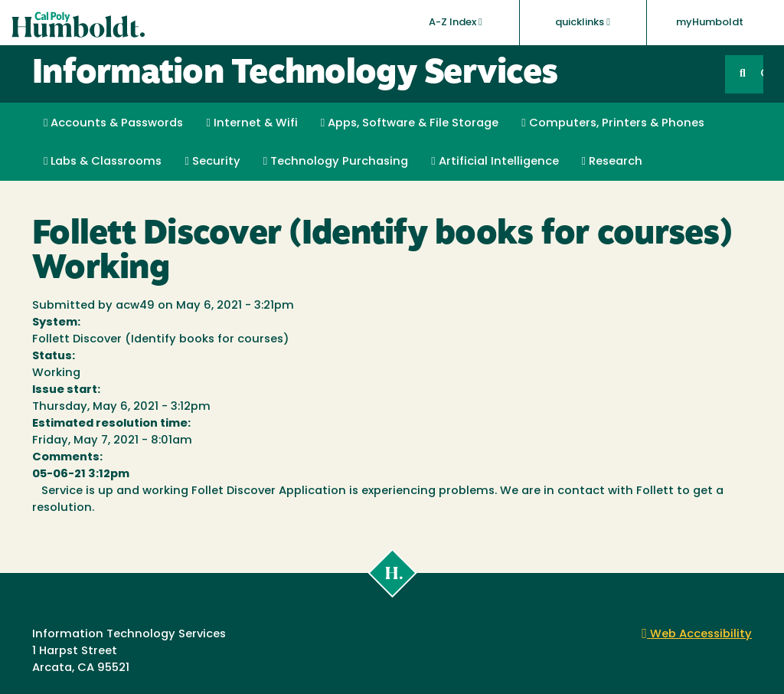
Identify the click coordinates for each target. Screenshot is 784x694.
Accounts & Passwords (113, 123)
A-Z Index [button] (456, 22)
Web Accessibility (697, 635)
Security (212, 162)
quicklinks (583, 22)
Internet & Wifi (252, 123)
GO (762, 74)
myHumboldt (710, 23)
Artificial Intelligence (495, 162)
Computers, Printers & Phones (612, 123)
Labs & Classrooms (103, 162)
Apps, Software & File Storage (410, 123)
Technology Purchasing (336, 162)
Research (612, 162)
